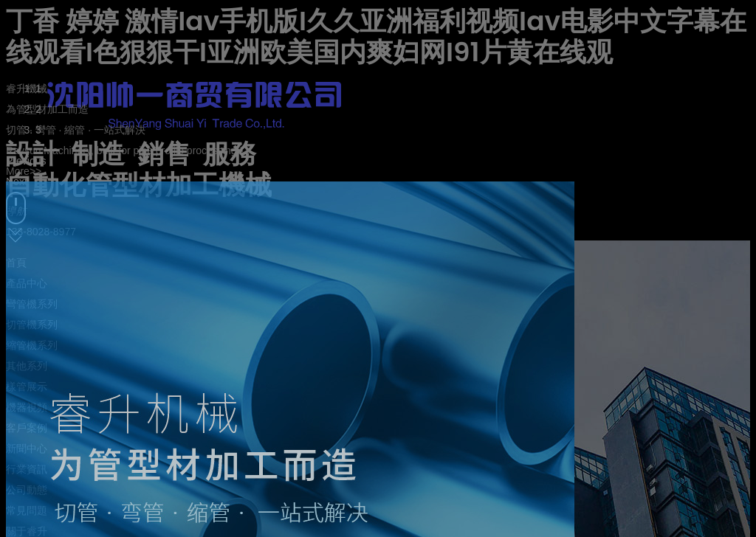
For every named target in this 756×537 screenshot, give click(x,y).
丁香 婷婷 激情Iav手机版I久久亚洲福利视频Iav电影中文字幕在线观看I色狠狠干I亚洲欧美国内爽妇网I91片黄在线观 (376, 37)
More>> (24, 171)
